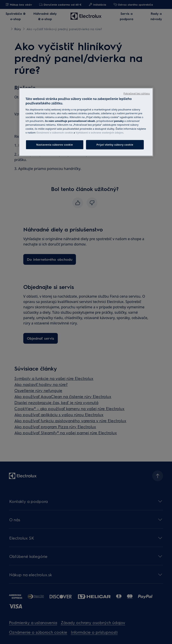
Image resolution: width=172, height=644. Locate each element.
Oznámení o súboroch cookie (55, 132)
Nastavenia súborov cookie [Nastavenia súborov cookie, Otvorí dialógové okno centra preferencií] (55, 145)
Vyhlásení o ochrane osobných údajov (99, 132)
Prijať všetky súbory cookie (115, 145)
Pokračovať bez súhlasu (137, 93)
